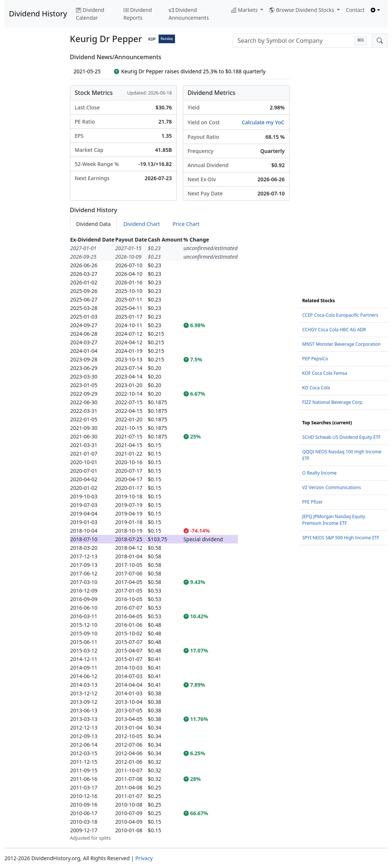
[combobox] (302, 41)
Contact (355, 10)
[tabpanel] (180, 539)
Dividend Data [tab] (94, 224)
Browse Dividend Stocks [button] (302, 10)
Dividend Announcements (189, 14)
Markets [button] (245, 10)
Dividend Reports (138, 14)
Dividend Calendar (90, 14)
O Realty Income (320, 473)
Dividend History (38, 14)
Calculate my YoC (263, 122)
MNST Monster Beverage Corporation (342, 344)
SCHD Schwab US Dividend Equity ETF (342, 437)
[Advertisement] (33, 165)
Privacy (144, 858)
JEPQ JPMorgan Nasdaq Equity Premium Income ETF (334, 520)
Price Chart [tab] (186, 224)
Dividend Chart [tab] (141, 224)
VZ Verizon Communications (332, 487)
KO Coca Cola (316, 388)
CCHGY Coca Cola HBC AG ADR (334, 330)
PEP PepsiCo (315, 359)
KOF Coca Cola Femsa (325, 373)
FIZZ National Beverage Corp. (333, 402)
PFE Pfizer (313, 502)
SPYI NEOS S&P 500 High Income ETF (341, 538)
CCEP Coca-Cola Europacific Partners (340, 315)
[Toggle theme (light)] (375, 10)
